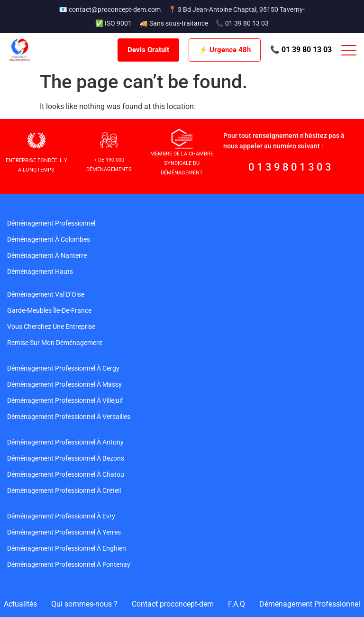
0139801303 (291, 167)
